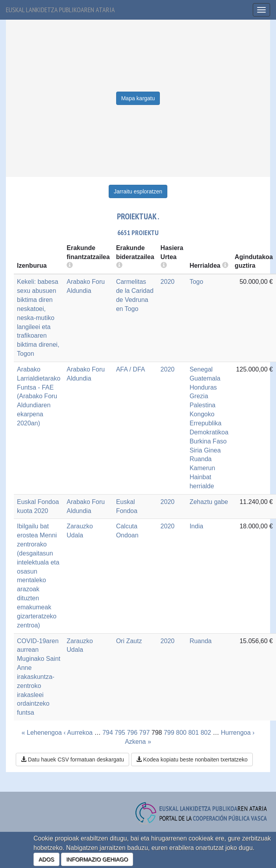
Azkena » (138, 742)
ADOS (46, 859)
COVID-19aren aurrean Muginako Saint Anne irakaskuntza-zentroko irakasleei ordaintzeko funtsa (39, 677)
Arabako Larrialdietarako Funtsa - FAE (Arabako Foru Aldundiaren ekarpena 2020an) (39, 396)
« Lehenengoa (42, 733)
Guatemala (205, 378)
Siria (196, 450)
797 (145, 733)
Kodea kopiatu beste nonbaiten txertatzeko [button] (192, 759)
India (196, 526)
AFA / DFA (131, 369)
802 (206, 733)
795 (120, 733)
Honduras (203, 387)
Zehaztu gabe (209, 502)
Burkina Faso (208, 441)
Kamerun (202, 468)
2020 (168, 282)
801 (194, 733)
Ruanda (200, 459)
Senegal (201, 369)
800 (181, 733)
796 (132, 733)
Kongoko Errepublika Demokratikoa (209, 423)
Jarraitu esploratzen (138, 191)
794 (108, 733)
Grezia (199, 396)
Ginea (212, 450)
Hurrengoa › (238, 733)
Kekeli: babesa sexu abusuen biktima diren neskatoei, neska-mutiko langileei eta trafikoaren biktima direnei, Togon (38, 318)
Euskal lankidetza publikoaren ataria (60, 10)
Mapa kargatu (138, 98)
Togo (196, 282)
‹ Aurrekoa (78, 733)
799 (169, 733)
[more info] (164, 266)
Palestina (202, 405)
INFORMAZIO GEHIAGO (97, 859)
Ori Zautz (129, 641)
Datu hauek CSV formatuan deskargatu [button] (72, 759)
